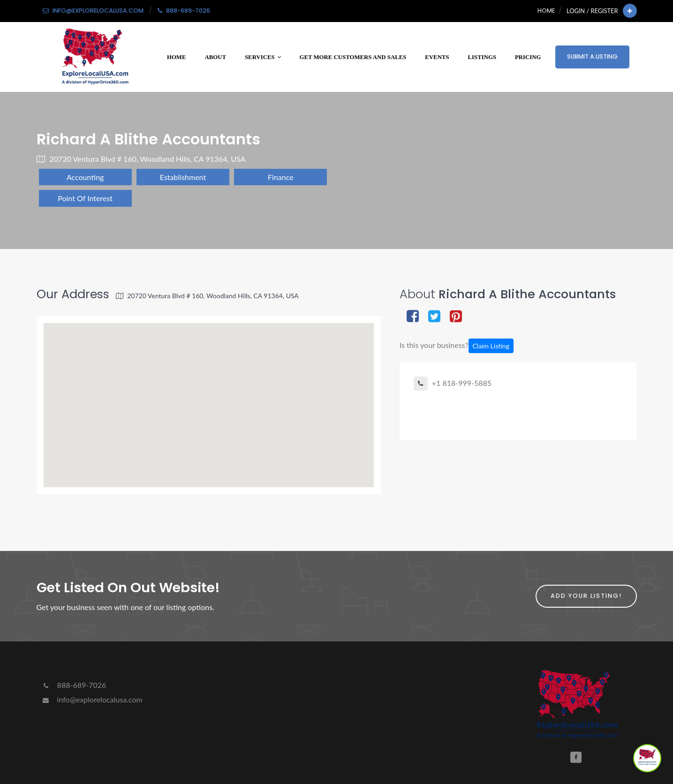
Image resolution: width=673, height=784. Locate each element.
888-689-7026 (74, 685)
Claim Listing (491, 346)
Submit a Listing (592, 57)
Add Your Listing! (586, 596)
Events (437, 57)
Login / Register (592, 11)
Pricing (528, 57)
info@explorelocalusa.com (92, 699)
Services (263, 57)
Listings (482, 57)
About (215, 57)
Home (546, 11)
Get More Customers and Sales (353, 57)
